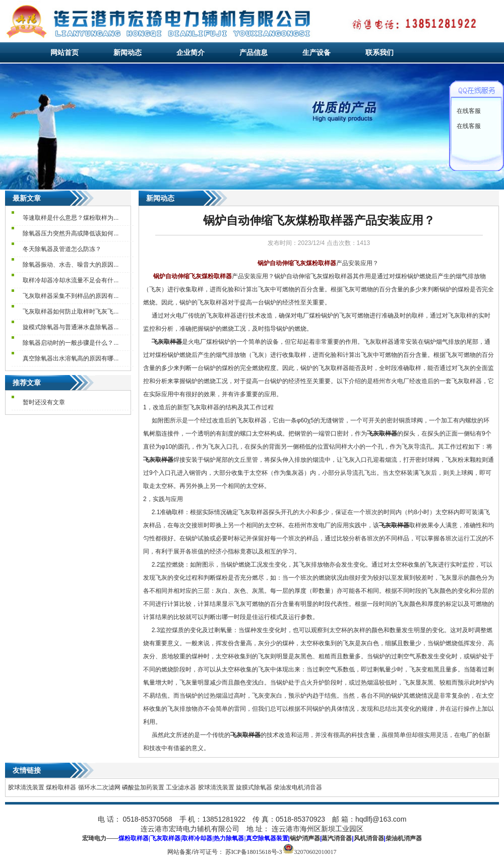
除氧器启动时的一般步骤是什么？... (71, 343)
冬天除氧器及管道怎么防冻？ (62, 249)
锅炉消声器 (305, 838)
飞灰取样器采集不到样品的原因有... (71, 296)
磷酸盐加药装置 (143, 787)
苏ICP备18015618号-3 (254, 852)
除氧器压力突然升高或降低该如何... (71, 233)
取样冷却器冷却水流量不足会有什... (71, 280)
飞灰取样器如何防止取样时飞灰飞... (71, 312)
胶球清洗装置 (26, 787)
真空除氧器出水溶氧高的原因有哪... (71, 358)
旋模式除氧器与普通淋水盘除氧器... (71, 327)
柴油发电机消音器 (298, 787)
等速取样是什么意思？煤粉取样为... (71, 218)
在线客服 (469, 111)
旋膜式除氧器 (254, 787)
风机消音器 (369, 838)
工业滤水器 (181, 787)
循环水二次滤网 (99, 787)
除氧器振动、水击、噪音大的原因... (71, 265)
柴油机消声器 (404, 838)
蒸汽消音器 (337, 838)
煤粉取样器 (61, 787)
